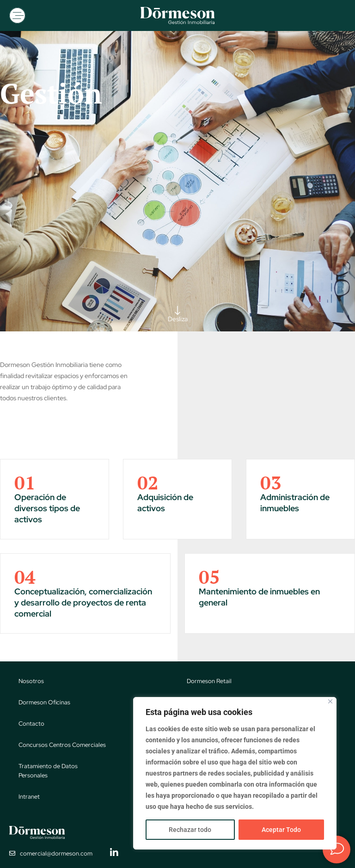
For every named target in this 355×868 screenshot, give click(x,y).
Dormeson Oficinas (44, 702)
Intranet (29, 797)
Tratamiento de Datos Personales (48, 771)
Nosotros (31, 681)
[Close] (330, 701)
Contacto (31, 724)
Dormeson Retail (209, 681)
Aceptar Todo (281, 830)
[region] (235, 773)
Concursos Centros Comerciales (62, 745)
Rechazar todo (190, 830)
